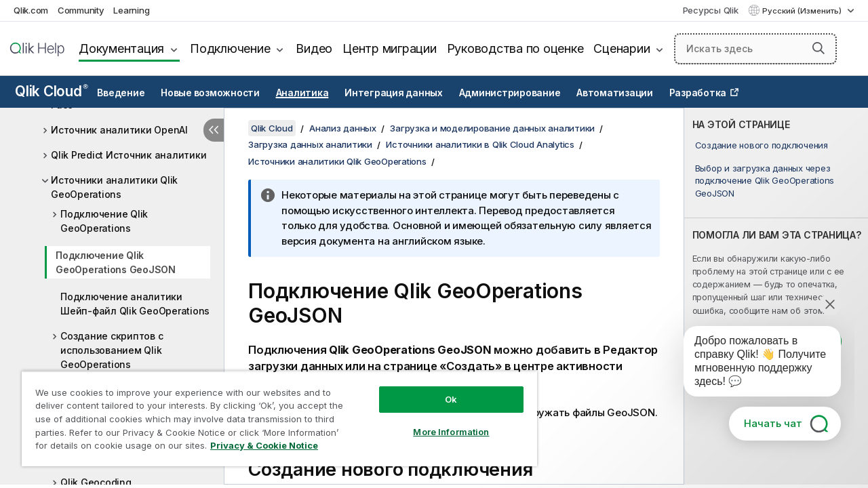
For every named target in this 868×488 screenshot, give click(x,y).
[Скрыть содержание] (214, 130)
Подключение (230, 48)
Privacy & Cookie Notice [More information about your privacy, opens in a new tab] (264, 445)
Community (81, 10)
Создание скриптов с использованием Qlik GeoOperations (112, 350)
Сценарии (622, 48)
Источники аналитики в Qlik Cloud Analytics (480, 144)
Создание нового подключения (762, 145)
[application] (753, 364)
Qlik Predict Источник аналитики (129, 155)
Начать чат (773, 423)
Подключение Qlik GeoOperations (104, 221)
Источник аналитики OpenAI (119, 130)
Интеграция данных (394, 93)
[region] (279, 419)
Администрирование (510, 93)
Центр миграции (390, 48)
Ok (451, 399)
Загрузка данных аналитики (310, 144)
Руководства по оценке (515, 48)
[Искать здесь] (755, 49)
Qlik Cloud (52, 91)
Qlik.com (31, 10)
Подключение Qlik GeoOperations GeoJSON (116, 262)
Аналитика (302, 93)
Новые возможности (210, 93)
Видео (314, 48)
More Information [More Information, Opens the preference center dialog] (451, 432)
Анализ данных (343, 128)
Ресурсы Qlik (711, 10)
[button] (818, 48)
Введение (121, 93)
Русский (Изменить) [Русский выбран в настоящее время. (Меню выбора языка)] (803, 11)
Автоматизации (615, 93)
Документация (121, 48)
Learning (131, 10)
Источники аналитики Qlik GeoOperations (114, 187)
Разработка (698, 93)
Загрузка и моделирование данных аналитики (492, 128)
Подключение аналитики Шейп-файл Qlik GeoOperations (135, 304)
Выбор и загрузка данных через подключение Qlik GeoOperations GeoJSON (765, 180)
